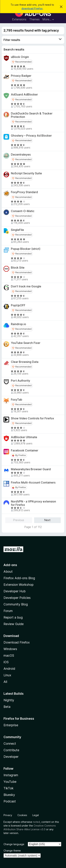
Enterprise (11, 725)
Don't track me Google (26, 286)
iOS (6, 662)
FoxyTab (17, 400)
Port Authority (21, 381)
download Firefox (32, 8)
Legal (36, 815)
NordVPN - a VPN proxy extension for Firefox (33, 503)
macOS (9, 655)
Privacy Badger (21, 76)
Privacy (8, 815)
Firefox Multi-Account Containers (33, 483)
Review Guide (14, 624)
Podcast (10, 801)
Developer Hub (15, 591)
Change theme (12, 851)
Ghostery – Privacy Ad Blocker (31, 136)
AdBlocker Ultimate (24, 437)
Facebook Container (25, 450)
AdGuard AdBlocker (24, 95)
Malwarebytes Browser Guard (31, 469)
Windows (10, 649)
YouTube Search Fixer (26, 343)
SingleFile (17, 230)
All (5, 682)
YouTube (10, 782)
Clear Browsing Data (25, 362)
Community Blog (16, 604)
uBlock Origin (20, 57)
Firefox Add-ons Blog (19, 578)
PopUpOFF (18, 305)
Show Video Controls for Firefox (32, 418)
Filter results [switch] (33, 40)
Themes (34, 19)
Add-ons (10, 565)
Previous (19, 520)
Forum (8, 611)
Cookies (22, 815)
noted (36, 822)
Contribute (11, 750)
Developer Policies (17, 598)
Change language (14, 844)
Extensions (19, 19)
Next (47, 520)
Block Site (18, 268)
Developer (11, 757)
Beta (7, 707)
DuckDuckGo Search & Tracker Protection (32, 115)
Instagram (11, 775)
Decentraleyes (21, 155)
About (8, 571)
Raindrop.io (18, 324)
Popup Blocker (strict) (26, 249)
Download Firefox (17, 642)
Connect (10, 744)
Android (9, 669)
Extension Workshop (18, 585)
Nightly (9, 700)
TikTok (9, 788)
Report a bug (13, 617)
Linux (7, 675)
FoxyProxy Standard (24, 192)
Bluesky (9, 795)
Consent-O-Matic (23, 211)
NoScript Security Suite (26, 173)
